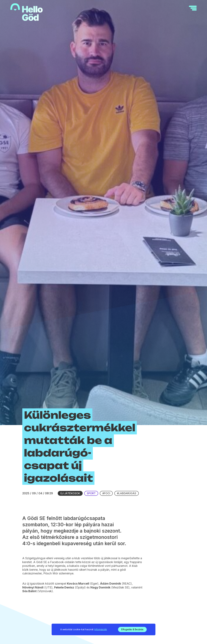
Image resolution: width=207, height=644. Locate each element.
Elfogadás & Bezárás (132, 629)
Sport (91, 493)
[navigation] (193, 8)
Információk (101, 629)
